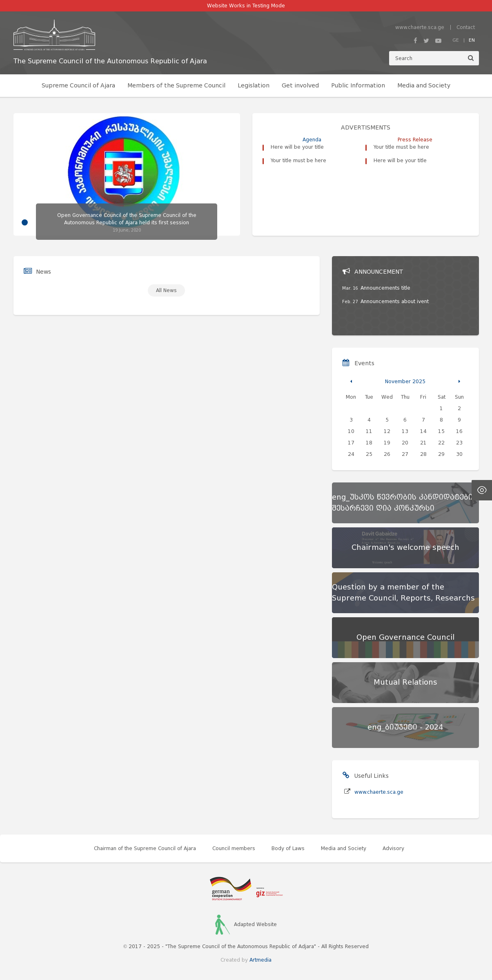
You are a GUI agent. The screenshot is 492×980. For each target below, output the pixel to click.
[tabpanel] (127, 176)
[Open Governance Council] (405, 638)
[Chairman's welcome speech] (405, 548)
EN (472, 40)
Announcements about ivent (395, 301)
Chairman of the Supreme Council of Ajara (145, 848)
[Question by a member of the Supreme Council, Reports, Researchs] (405, 593)
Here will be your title (297, 147)
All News (166, 290)
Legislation (254, 86)
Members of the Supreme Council (176, 86)
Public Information (358, 86)
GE (456, 40)
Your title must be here (298, 160)
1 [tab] (25, 222)
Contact (466, 27)
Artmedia (260, 960)
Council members (234, 848)
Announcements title (385, 288)
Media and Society (424, 86)
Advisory (393, 848)
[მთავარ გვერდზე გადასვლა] (110, 35)
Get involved (300, 86)
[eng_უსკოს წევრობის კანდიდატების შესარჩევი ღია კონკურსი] (405, 503)
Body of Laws (288, 848)
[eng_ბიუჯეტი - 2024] (405, 728)
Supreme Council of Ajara (78, 86)
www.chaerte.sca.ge (420, 27)
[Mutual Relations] (405, 683)
